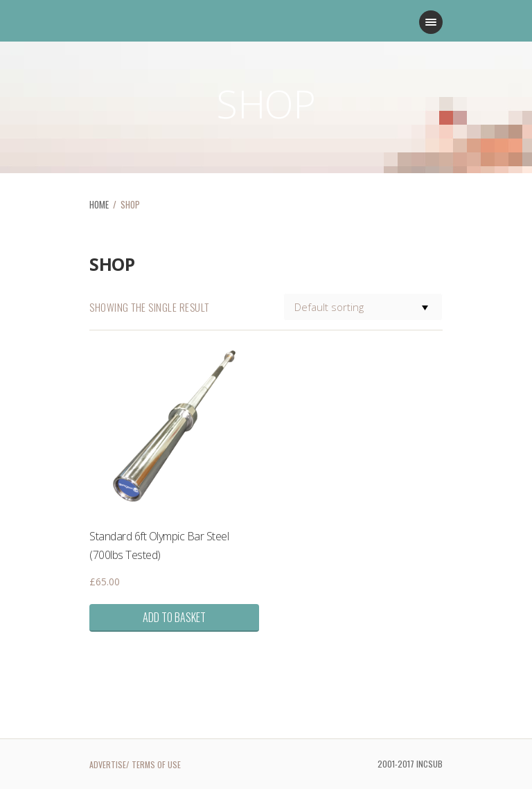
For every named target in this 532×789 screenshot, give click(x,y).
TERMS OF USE (156, 764)
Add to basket (174, 617)
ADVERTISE (108, 764)
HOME (99, 204)
